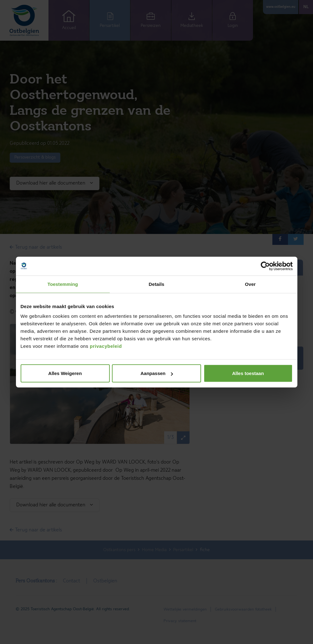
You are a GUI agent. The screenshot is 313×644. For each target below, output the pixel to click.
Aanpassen (157, 373)
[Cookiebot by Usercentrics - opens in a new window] (265, 266)
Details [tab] (157, 284)
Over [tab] (250, 284)
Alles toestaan (248, 373)
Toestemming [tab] (63, 284)
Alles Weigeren (65, 373)
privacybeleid (106, 346)
